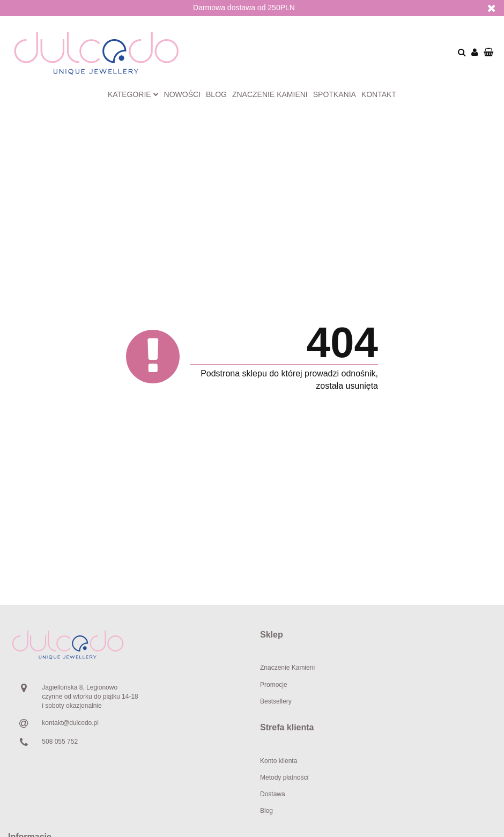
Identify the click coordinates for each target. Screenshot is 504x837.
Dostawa (273, 794)
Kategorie (133, 94)
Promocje (274, 685)
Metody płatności (284, 777)
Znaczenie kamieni (270, 94)
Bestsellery (276, 701)
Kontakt (379, 94)
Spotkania (335, 94)
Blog (216, 94)
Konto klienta (279, 761)
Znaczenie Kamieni (287, 668)
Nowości (182, 94)
